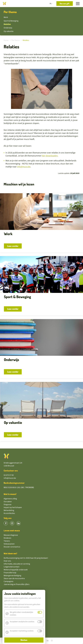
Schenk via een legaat (12, 601)
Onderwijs (8, 28)
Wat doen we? (10, 554)
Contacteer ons (11, 471)
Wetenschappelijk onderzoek (16, 570)
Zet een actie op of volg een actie (17, 604)
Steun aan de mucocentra (14, 578)
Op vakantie (9, 31)
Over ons (7, 561)
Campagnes (8, 581)
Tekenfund (8, 625)
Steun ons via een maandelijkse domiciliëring (22, 598)
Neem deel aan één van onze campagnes (20, 607)
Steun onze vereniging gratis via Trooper (20, 628)
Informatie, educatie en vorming (17, 564)
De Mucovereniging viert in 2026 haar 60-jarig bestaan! (26, 558)
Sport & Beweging (11, 21)
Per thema (10, 12)
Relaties (7, 24)
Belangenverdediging (12, 576)
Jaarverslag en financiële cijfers (17, 584)
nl (51, 3)
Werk (6, 17)
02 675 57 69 (9, 475)
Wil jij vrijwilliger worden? (14, 616)
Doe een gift (9, 596)
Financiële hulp (10, 573)
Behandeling (9, 510)
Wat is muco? (10, 494)
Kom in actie (10, 591)
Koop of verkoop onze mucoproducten (20, 613)
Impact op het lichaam (13, 507)
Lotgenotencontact (11, 567)
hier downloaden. (50, 156)
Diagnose (8, 505)
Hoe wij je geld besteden (14, 619)
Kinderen (7, 538)
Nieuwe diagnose (11, 535)
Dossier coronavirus (12, 547)
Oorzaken (8, 502)
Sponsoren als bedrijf (13, 610)
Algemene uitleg (10, 499)
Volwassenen (9, 544)
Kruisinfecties (9, 513)
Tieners (7, 541)
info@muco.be (24, 167)
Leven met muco (12, 531)
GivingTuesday (10, 622)
